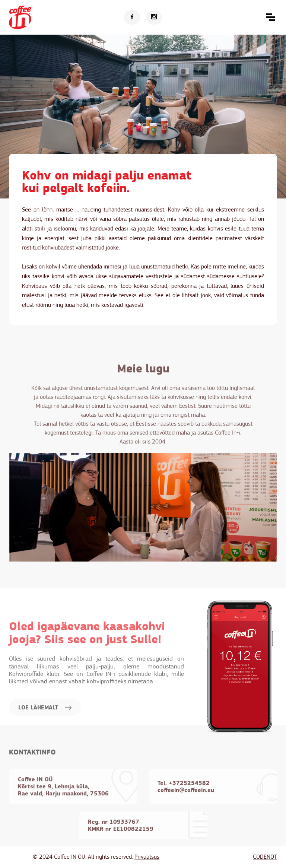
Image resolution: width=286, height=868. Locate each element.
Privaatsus (147, 857)
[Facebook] (132, 17)
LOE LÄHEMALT (45, 728)
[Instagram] (154, 17)
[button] (271, 17)
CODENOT (265, 857)
